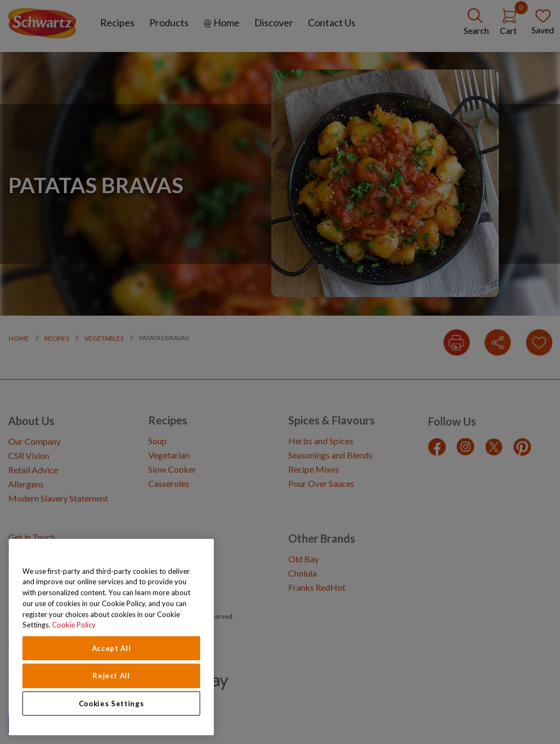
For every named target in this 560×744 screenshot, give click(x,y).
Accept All (112, 648)
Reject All (111, 676)
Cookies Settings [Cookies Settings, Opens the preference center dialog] (112, 704)
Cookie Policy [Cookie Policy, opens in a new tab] (74, 625)
